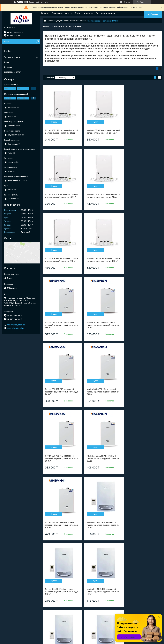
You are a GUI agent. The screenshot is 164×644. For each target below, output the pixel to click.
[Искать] (37, 42)
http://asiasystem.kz (16, 325)
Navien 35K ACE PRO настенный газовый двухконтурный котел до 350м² (142, 333)
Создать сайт (34, 2)
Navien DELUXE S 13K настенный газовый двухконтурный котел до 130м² (102, 399)
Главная (45, 13)
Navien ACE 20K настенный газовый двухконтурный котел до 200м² (142, 133)
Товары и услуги (61, 13)
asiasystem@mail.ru (15, 328)
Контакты (88, 13)
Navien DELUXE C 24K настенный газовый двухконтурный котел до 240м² (142, 533)
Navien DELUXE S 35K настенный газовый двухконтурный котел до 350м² (142, 599)
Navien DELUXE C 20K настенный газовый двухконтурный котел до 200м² (61, 533)
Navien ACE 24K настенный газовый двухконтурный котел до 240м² (61, 200)
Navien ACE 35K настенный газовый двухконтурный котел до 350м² (102, 198)
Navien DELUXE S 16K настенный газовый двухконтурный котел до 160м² (61, 466)
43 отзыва (128, 2)
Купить (54, 122)
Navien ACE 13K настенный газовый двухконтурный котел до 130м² (62, 132)
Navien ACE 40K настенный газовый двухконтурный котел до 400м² (142, 200)
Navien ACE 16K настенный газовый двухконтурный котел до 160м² (102, 132)
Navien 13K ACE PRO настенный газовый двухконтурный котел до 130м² (61, 266)
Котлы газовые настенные (75, 21)
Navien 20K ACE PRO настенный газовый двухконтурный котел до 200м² (142, 266)
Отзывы (8, 67)
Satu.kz (94, 639)
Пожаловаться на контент (87, 641)
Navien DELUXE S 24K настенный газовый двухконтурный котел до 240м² (102, 533)
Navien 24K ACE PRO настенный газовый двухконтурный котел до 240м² (61, 333)
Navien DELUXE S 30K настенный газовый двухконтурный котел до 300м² (61, 599)
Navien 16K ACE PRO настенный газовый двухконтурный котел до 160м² (102, 266)
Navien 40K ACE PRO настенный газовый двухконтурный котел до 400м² (61, 399)
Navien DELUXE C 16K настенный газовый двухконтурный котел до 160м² (102, 466)
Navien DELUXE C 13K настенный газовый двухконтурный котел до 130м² (142, 399)
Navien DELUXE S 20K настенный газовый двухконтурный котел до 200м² (142, 466)
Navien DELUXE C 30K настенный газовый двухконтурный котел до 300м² (102, 599)
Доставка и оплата (106, 13)
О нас (77, 13)
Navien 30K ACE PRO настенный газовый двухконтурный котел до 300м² (102, 333)
